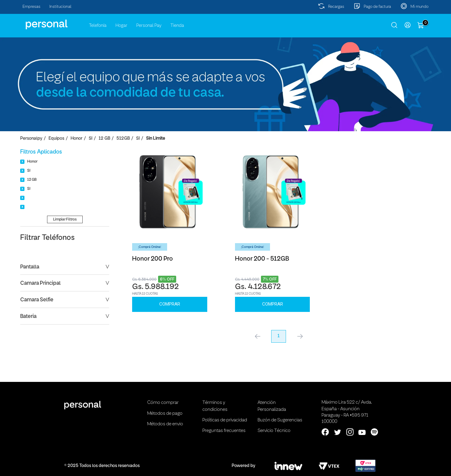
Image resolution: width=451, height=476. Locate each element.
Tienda (177, 26)
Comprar (170, 304)
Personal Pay (149, 26)
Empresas (32, 7)
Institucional (60, 7)
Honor (76, 139)
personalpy (31, 139)
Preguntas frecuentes (224, 431)
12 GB (104, 139)
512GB (123, 139)
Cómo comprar (163, 403)
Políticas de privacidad (225, 420)
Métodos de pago (165, 414)
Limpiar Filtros (65, 219)
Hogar (121, 26)
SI (91, 139)
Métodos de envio (165, 424)
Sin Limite (156, 139)
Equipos (56, 139)
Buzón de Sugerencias (280, 420)
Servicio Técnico (274, 431)
